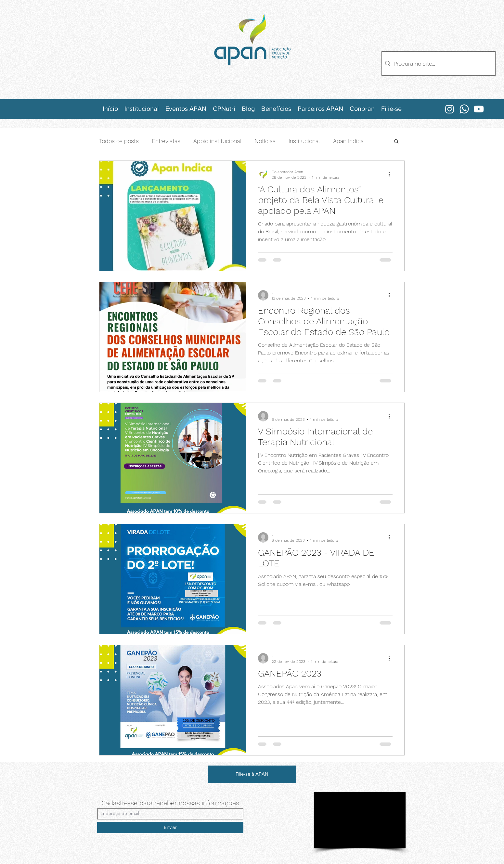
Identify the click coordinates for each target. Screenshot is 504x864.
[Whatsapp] (464, 109)
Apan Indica (348, 141)
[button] (396, 142)
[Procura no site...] (438, 64)
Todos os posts (119, 141)
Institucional (304, 141)
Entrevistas (166, 141)
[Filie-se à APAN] (252, 774)
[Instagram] (450, 109)
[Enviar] (170, 827)
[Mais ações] (392, 174)
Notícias (265, 141)
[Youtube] (479, 109)
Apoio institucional (217, 141)
